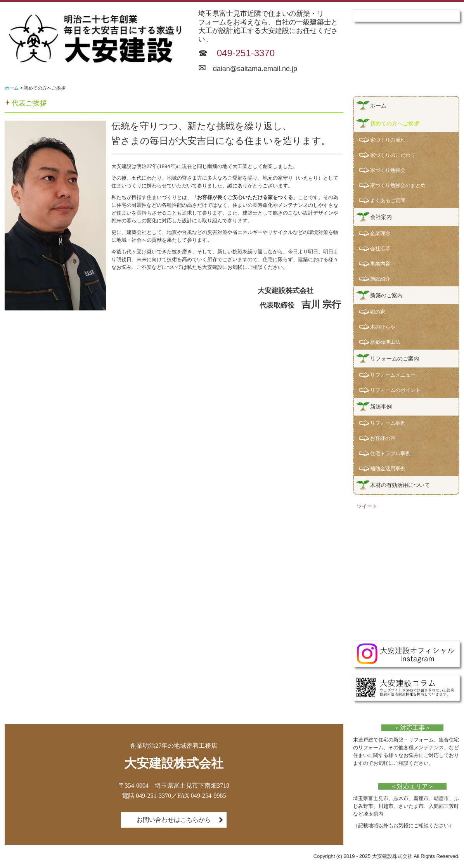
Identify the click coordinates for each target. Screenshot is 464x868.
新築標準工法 (385, 342)
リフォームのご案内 (395, 359)
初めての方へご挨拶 (395, 123)
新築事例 (381, 407)
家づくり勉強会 (388, 170)
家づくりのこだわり (393, 155)
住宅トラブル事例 (390, 453)
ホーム (378, 106)
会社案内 (381, 217)
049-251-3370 (246, 53)
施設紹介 (380, 279)
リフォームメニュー (393, 375)
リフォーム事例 (388, 423)
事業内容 (380, 264)
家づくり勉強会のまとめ (398, 185)
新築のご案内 (386, 295)
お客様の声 (383, 438)
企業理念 (380, 233)
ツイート (367, 506)
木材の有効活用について (400, 485)
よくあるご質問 (388, 200)
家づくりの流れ (388, 140)
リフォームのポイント (395, 390)
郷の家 (378, 312)
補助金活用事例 (388, 469)
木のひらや (383, 327)
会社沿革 (380, 249)
